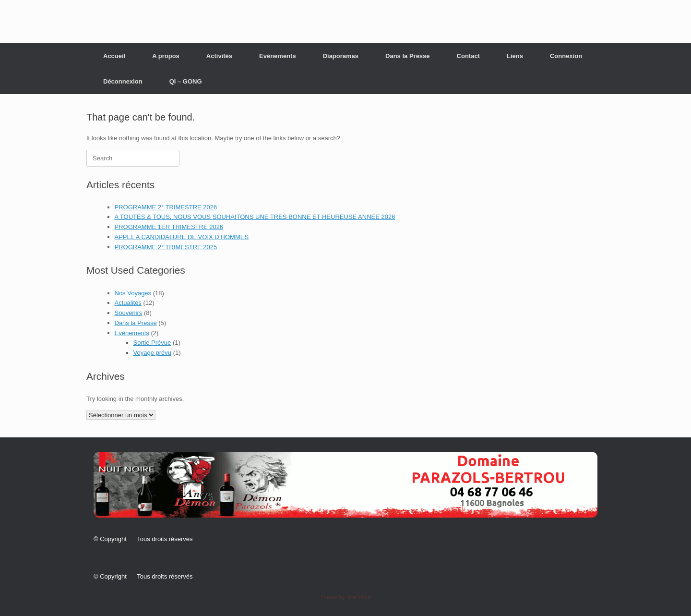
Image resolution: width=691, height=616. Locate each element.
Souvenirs (129, 313)
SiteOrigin (359, 597)
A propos (166, 56)
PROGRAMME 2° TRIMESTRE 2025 (166, 247)
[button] (345, 485)
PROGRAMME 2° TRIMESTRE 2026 (166, 207)
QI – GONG (186, 81)
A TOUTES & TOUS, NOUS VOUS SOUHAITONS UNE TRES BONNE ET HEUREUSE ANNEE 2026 (255, 217)
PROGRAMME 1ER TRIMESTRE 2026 (169, 227)
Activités (219, 56)
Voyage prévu (153, 353)
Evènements (278, 56)
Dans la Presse (408, 56)
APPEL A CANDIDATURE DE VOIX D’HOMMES (182, 237)
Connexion (566, 56)
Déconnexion (123, 81)
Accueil (114, 56)
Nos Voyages (133, 293)
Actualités (128, 303)
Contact (468, 56)
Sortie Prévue (152, 343)
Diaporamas (341, 56)
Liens (515, 56)
